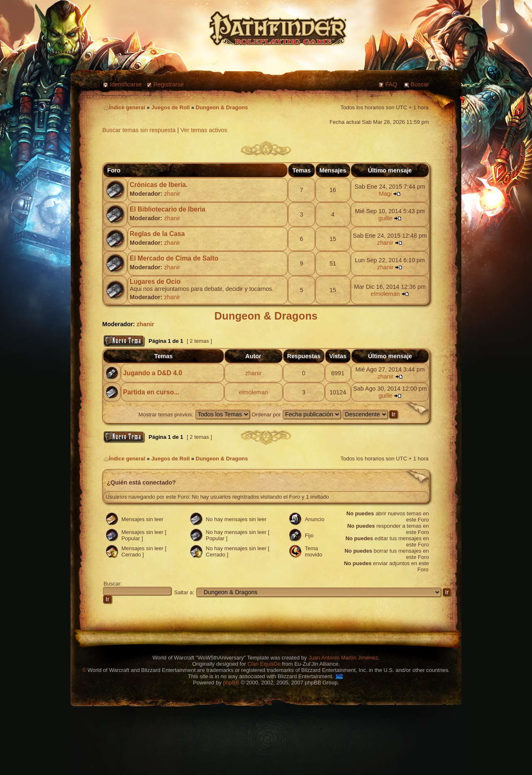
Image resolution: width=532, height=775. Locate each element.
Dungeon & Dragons (222, 107)
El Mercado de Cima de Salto (174, 258)
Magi (385, 194)
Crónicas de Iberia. (159, 185)
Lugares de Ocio (155, 282)
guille (385, 218)
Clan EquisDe (264, 664)
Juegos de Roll (170, 107)
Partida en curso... (151, 392)
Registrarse (169, 84)
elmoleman (385, 294)
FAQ (391, 84)
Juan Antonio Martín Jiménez (343, 658)
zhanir (172, 194)
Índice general (124, 107)
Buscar (420, 84)
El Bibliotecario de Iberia (167, 209)
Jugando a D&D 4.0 (153, 373)
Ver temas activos (204, 130)
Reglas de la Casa (157, 234)
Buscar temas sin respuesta (139, 130)
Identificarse (126, 84)
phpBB (231, 683)
